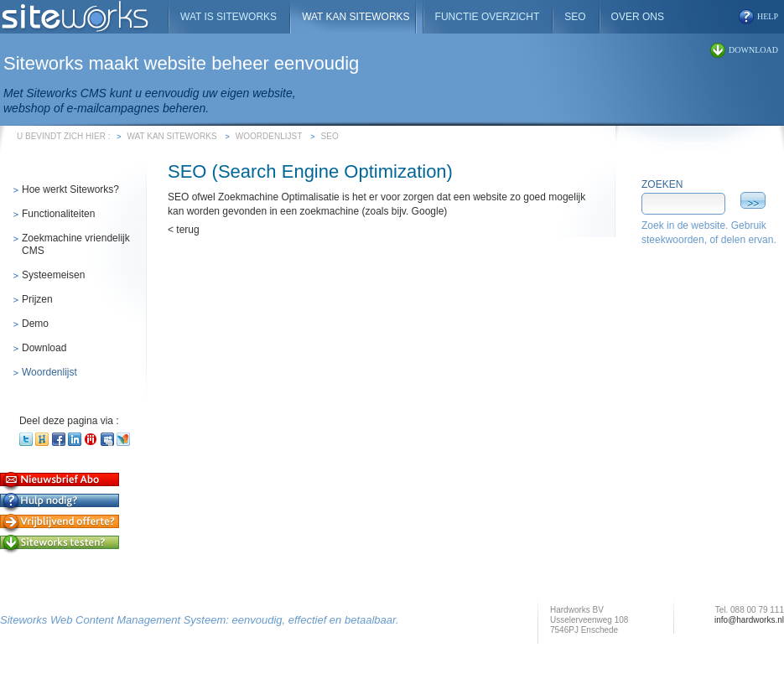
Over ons (638, 17)
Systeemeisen (53, 275)
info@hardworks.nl (749, 620)
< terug (184, 230)
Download (44, 348)
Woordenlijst (269, 136)
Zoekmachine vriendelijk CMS (76, 244)
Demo (35, 324)
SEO (330, 136)
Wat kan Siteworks (172, 136)
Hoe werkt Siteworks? (70, 189)
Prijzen (37, 299)
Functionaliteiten (58, 214)
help (768, 16)
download (753, 50)
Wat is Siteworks (228, 17)
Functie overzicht (488, 17)
